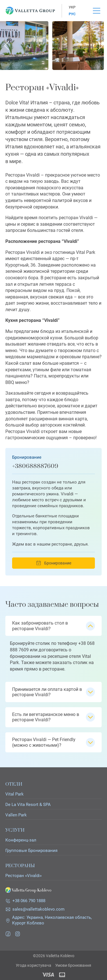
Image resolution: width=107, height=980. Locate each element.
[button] (54, 626)
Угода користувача (34, 965)
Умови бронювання (73, 965)
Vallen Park (16, 815)
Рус (72, 14)
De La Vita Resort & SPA (28, 805)
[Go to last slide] (7, 46)
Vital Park (15, 794)
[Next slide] (100, 46)
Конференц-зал (21, 840)
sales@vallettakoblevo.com (38, 909)
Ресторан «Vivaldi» (24, 876)
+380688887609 (35, 466)
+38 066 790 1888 (29, 901)
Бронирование (53, 563)
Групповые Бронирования (31, 851)
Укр (72, 7)
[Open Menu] (97, 11)
